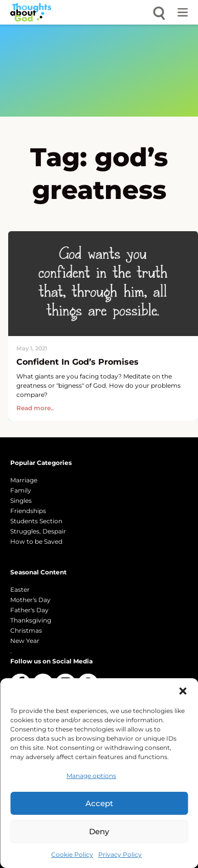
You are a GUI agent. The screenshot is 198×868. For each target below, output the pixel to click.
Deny (99, 831)
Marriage (24, 480)
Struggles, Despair (38, 531)
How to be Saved (36, 541)
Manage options (91, 776)
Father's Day (29, 610)
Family (21, 490)
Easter (20, 589)
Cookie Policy (72, 854)
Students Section (36, 521)
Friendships (28, 511)
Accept (99, 803)
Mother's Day (30, 600)
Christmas (26, 630)
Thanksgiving (31, 620)
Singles (21, 500)
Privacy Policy (120, 854)
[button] (183, 691)
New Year (25, 641)
